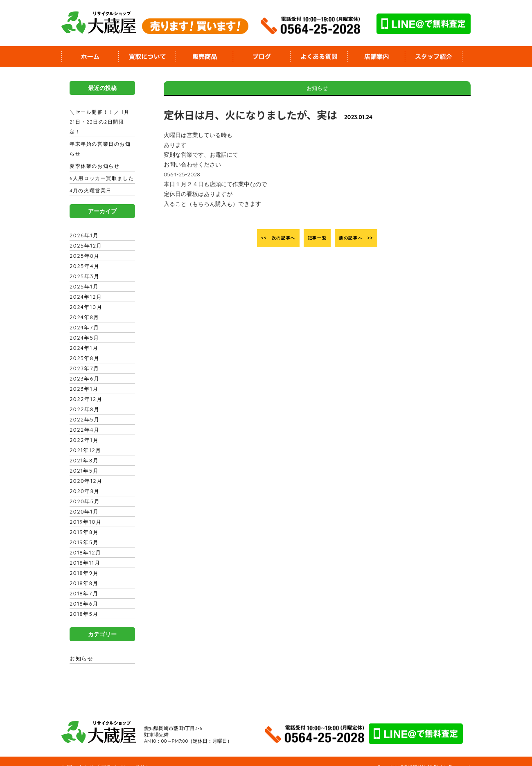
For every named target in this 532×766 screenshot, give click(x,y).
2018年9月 (83, 563)
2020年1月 (83, 502)
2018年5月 (83, 604)
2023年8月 (83, 348)
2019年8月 (83, 522)
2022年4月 (83, 420)
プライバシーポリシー (126, 757)
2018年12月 (84, 543)
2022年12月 (85, 389)
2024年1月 (83, 338)
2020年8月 (83, 481)
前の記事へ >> (369, 238)
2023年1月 (83, 379)
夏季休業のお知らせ (94, 156)
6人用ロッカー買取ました (100, 169)
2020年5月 (83, 491)
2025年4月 (83, 256)
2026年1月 (83, 225)
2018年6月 (83, 594)
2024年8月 (83, 307)
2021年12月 (84, 440)
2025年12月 (84, 236)
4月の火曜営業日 (90, 181)
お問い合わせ (77, 757)
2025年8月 (83, 246)
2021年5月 (83, 461)
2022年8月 (83, 399)
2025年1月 (83, 277)
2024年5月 (83, 328)
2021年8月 (83, 451)
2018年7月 (83, 584)
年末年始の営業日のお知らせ (101, 139)
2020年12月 (85, 471)
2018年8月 (83, 573)
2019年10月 (84, 512)
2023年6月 (83, 369)
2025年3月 (83, 266)
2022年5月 (83, 410)
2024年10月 (85, 297)
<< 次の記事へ (265, 238)
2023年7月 (83, 358)
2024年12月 (84, 287)
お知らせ (81, 649)
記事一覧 (317, 238)
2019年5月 (83, 532)
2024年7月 (83, 318)
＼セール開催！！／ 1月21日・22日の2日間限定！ (100, 117)
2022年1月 (83, 430)
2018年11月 (83, 553)
